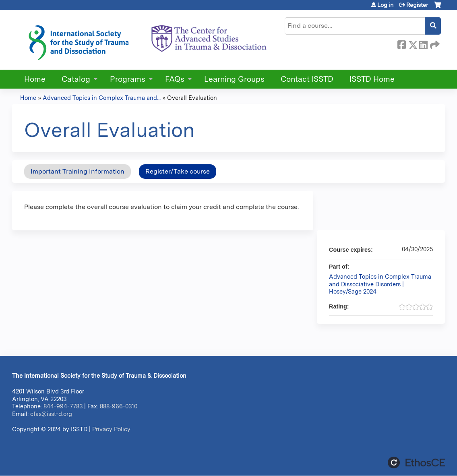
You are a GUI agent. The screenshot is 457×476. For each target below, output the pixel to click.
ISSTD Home (372, 79)
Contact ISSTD (307, 79)
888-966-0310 (119, 406)
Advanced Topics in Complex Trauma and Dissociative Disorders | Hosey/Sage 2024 (380, 284)
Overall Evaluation (192, 98)
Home (35, 79)
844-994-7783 (63, 406)
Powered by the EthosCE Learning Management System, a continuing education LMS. (416, 463)
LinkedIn (423, 43)
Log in (385, 5)
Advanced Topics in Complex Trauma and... (102, 98)
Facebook (401, 43)
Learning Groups (234, 79)
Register (417, 5)
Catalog (76, 79)
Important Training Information (78, 171)
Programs (128, 79)
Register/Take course (178, 171)
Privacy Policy (111, 429)
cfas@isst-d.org (51, 414)
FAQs (175, 79)
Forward (434, 43)
